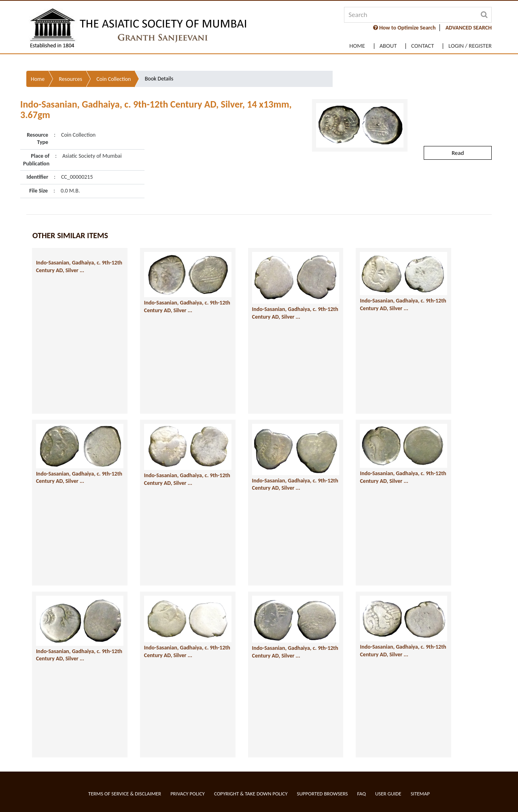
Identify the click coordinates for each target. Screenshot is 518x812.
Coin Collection (114, 61)
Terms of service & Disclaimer (125, 794)
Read (458, 134)
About (382, 43)
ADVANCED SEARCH (469, 28)
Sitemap (420, 794)
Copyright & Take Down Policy (251, 794)
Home (349, 43)
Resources (70, 61)
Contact (419, 43)
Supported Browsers (323, 794)
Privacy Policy (188, 794)
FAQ (362, 794)
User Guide (388, 794)
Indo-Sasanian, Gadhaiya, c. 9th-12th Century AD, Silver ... (62, 256)
